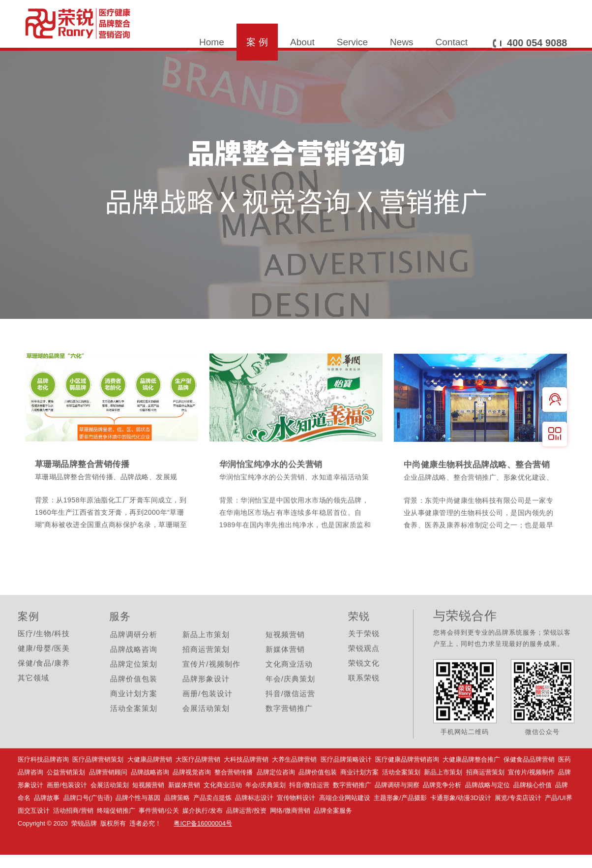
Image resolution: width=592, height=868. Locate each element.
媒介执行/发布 (203, 838)
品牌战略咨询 (151, 799)
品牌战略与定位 (488, 812)
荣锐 (359, 643)
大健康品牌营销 (150, 787)
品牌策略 (177, 825)
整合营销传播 (234, 799)
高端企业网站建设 (345, 825)
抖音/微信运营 (309, 812)
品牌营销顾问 (108, 799)
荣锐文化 (364, 690)
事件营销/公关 (159, 838)
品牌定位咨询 (276, 799)
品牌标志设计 (254, 825)
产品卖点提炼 (212, 825)
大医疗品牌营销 (198, 787)
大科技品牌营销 (246, 787)
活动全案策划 (401, 799)
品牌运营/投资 (246, 838)
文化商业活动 (223, 812)
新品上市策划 (443, 799)
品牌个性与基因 (138, 825)
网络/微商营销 (290, 838)
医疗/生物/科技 (44, 661)
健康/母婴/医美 (44, 675)
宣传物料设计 (296, 825)
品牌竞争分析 (442, 812)
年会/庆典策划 (266, 812)
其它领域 (33, 705)
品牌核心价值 (533, 812)
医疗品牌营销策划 (98, 787)
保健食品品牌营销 (529, 787)
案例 (29, 643)
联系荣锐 (364, 705)
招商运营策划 (485, 799)
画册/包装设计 (67, 812)
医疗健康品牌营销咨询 (407, 787)
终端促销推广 (116, 838)
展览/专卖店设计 (518, 825)
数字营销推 (352, 812)
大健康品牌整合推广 (471, 787)
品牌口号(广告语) (89, 825)
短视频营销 (148, 812)
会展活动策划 (110, 812)
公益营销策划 (66, 799)
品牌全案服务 (333, 838)
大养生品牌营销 (294, 787)
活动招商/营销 (73, 838)
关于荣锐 (364, 661)
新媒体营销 (184, 812)
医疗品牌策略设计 (346, 787)
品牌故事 (47, 825)
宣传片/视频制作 (531, 799)
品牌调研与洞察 (397, 812)
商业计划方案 (359, 799)
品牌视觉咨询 (193, 799)
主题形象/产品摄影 (400, 825)
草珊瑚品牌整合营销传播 (85, 492)
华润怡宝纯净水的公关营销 (274, 493)
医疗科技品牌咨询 (43, 787)
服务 (120, 643)
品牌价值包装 (318, 799)
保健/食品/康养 (44, 690)
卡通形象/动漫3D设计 (461, 825)
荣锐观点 (364, 675)
